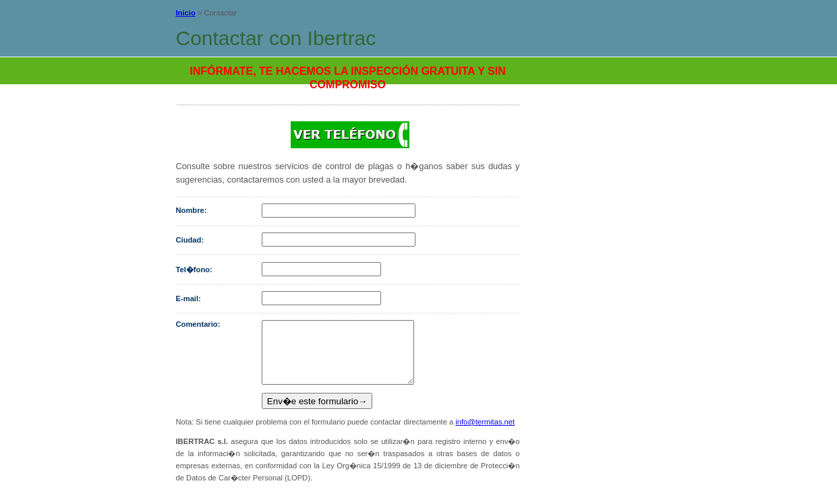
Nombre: (192, 210)
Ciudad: (190, 240)
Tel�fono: (194, 270)
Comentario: (198, 324)
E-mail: (189, 298)
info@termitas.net (485, 434)
